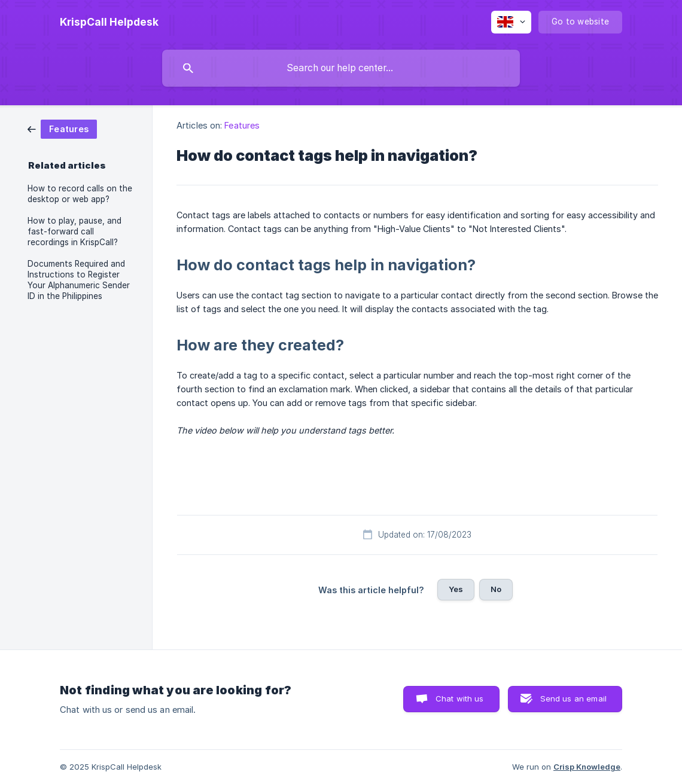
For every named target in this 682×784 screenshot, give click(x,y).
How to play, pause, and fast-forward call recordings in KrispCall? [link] (74, 231)
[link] (62, 128)
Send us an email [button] (573, 698)
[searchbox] (341, 68)
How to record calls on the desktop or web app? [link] (80, 194)
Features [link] (242, 125)
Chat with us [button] (460, 698)
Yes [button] (456, 589)
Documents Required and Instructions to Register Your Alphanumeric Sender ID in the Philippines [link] (79, 280)
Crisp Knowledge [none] (587, 767)
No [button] (496, 589)
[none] (109, 22)
